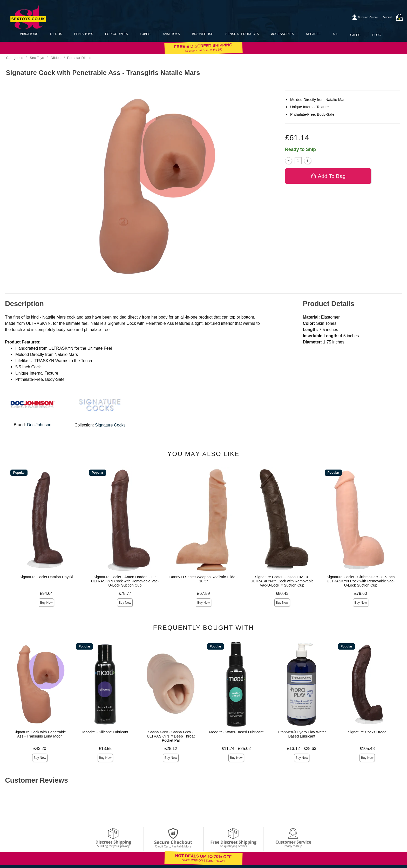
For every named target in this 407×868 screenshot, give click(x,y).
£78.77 (125, 593)
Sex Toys (37, 58)
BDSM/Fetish (203, 34)
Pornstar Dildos (79, 58)
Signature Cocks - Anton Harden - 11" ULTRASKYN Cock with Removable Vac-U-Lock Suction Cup (125, 581)
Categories (15, 58)
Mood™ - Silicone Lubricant (105, 732)
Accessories (283, 34)
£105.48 (367, 749)
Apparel (313, 34)
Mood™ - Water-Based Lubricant (236, 732)
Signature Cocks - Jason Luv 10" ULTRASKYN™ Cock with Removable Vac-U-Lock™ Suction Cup (282, 581)
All (335, 34)
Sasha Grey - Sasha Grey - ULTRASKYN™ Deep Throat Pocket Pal (171, 736)
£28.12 (171, 749)
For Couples (117, 34)
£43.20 (40, 749)
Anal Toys (171, 34)
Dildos (56, 34)
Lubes (145, 34)
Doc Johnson (39, 425)
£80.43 (282, 593)
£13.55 (105, 749)
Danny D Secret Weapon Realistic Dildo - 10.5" (204, 579)
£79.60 (361, 593)
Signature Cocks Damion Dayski (46, 577)
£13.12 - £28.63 (302, 749)
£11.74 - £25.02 (236, 749)
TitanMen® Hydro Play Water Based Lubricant (302, 734)
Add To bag (328, 176)
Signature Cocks (110, 425)
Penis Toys (83, 34)
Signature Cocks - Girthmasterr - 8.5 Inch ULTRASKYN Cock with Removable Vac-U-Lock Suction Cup (361, 581)
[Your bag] (399, 17)
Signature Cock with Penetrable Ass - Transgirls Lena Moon (40, 734)
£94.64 (46, 593)
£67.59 (204, 593)
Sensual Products (242, 34)
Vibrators (29, 34)
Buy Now (46, 603)
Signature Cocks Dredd (367, 732)
